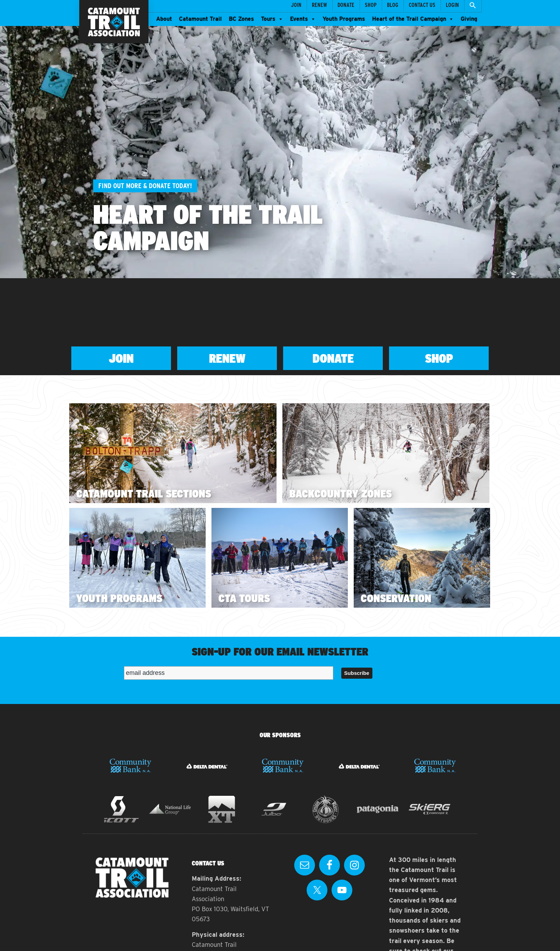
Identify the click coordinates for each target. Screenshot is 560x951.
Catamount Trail (200, 19)
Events (303, 19)
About (164, 19)
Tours (272, 19)
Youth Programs (344, 19)
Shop (439, 358)
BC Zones (241, 19)
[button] (473, 6)
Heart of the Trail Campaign (413, 19)
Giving (469, 19)
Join (121, 358)
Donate (333, 358)
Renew (227, 358)
